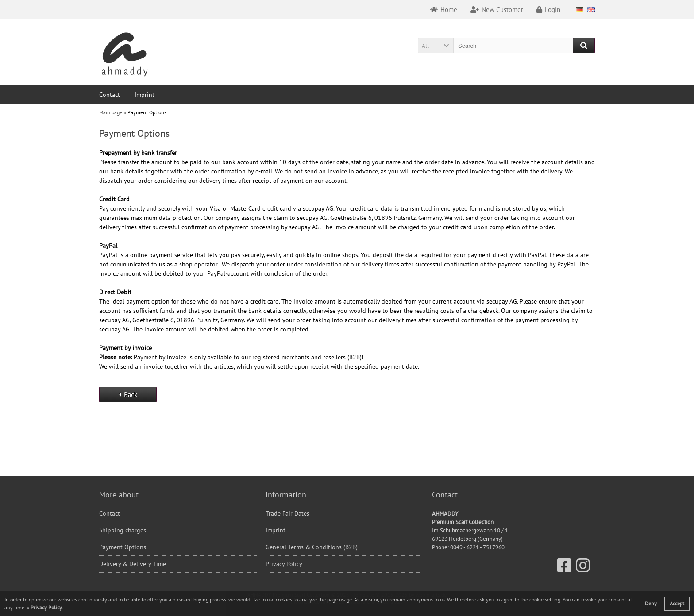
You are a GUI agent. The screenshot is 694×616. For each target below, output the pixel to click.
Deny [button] (651, 603)
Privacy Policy (284, 564)
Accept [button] (677, 603)
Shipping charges (123, 530)
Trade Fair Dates (287, 513)
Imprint (145, 95)
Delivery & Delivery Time (133, 564)
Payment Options (123, 547)
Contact (110, 95)
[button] (436, 45)
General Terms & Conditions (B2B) (312, 547)
